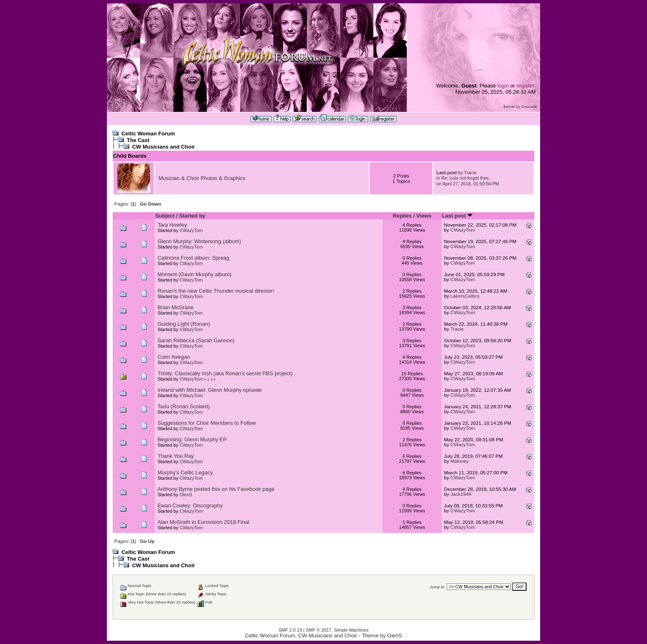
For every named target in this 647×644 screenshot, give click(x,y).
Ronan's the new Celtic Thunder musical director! (216, 291)
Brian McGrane (176, 307)
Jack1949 (461, 494)
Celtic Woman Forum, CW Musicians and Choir (301, 636)
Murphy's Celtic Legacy (185, 472)
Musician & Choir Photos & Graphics (202, 178)
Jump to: (438, 587)
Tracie (470, 173)
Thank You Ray (176, 456)
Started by (192, 216)
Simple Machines (351, 630)
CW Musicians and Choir (163, 147)
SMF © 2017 (319, 630)
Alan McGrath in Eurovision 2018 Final (203, 522)
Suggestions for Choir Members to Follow (207, 423)
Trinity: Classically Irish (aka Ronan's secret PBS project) (225, 373)
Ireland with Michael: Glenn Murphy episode (210, 390)
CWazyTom (191, 230)
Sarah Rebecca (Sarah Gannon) (196, 340)
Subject (165, 216)
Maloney (460, 461)
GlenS (186, 495)
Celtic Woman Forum (148, 134)
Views (424, 216)
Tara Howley (172, 225)
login (503, 86)
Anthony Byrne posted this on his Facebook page (216, 489)
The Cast (138, 140)
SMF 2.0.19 (290, 630)
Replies (402, 216)
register (525, 86)
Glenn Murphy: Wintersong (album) (199, 241)
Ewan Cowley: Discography (190, 505)
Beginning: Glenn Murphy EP (192, 439)
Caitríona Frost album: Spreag (194, 258)
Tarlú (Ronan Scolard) (184, 406)
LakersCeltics (465, 296)
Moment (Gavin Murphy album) (195, 274)
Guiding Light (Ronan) (184, 324)
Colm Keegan (174, 357)
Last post (457, 216)
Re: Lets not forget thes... (467, 178)
